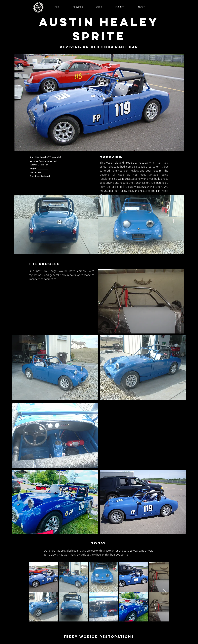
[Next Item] (164, 592)
